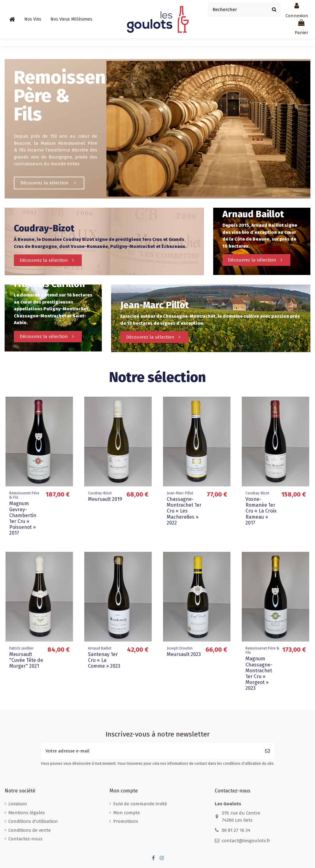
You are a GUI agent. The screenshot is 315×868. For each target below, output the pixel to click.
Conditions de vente (30, 830)
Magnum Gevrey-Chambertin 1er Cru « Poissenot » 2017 (23, 518)
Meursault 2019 (105, 499)
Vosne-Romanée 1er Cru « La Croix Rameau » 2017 (261, 511)
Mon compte (127, 813)
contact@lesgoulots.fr (246, 841)
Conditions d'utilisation (33, 821)
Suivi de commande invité (140, 804)
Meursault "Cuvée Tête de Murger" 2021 (26, 660)
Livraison (18, 804)
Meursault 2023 (184, 654)
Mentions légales (27, 813)
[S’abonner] (267, 751)
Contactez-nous (25, 839)
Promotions (126, 821)
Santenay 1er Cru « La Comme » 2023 (104, 660)
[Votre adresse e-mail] (151, 751)
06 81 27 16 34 (236, 830)
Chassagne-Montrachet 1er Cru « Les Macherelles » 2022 (184, 511)
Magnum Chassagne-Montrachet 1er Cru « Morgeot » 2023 (259, 673)
